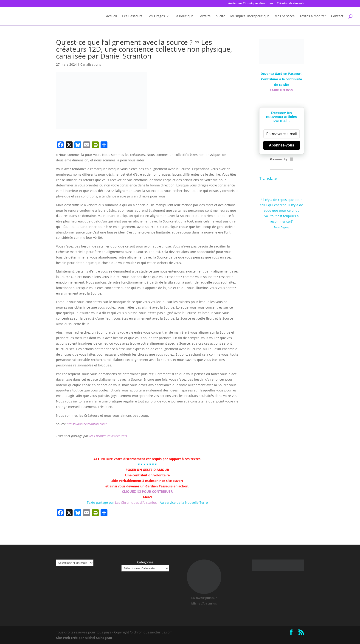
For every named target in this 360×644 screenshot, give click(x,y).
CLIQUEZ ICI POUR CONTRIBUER (147, 491)
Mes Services (285, 16)
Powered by (281, 159)
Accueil (112, 16)
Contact (337, 16)
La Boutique (184, 16)
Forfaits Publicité (212, 16)
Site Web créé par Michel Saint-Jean (84, 638)
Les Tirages (156, 16)
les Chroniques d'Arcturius (108, 436)
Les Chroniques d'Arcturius (136, 502)
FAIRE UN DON (281, 90)
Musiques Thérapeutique (250, 16)
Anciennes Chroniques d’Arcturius (251, 4)
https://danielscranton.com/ (87, 424)
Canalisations (91, 64)
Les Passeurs (132, 16)
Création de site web (290, 4)
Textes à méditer (313, 16)
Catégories (145, 562)
